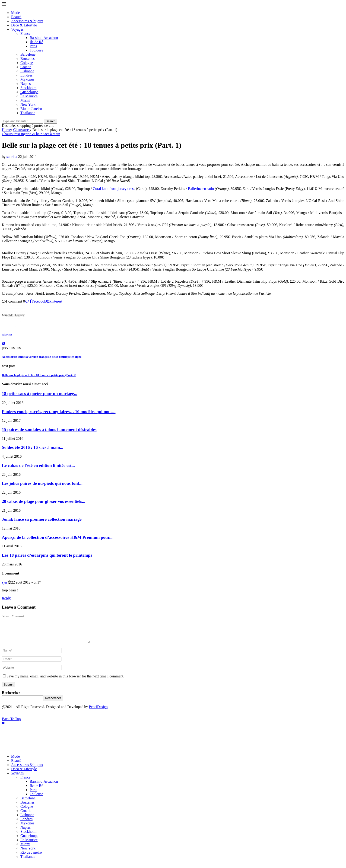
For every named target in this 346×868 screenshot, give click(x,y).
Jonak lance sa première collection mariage (42, 519)
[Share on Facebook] (38, 301)
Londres (26, 75)
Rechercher (11, 698)
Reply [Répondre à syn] (6, 598)
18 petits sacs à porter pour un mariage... (40, 394)
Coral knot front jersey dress (114, 189)
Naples (25, 84)
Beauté (16, 17)
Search (51, 121)
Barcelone (28, 54)
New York (28, 104)
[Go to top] (11, 724)
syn (4, 582)
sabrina (12, 157)
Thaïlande (28, 113)
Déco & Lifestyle (24, 25)
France (25, 34)
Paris (33, 46)
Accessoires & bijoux (27, 21)
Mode (15, 13)
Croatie (26, 67)
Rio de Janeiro (31, 109)
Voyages (17, 29)
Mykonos (27, 79)
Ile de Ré (36, 42)
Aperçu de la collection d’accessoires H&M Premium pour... (57, 537)
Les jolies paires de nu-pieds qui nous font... (42, 483)
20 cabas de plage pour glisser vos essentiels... (44, 501)
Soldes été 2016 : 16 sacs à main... (33, 447)
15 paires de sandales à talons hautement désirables (49, 429)
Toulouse (36, 50)
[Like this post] (27, 301)
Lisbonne (27, 71)
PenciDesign (98, 712)
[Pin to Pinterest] (54, 301)
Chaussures (22, 130)
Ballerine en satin (201, 189)
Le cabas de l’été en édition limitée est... (38, 465)
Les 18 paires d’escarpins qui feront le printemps (47, 555)
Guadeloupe (29, 92)
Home (6, 130)
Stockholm (28, 88)
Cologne (27, 63)
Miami (25, 100)
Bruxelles (27, 59)
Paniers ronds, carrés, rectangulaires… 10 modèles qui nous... (59, 412)
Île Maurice (29, 96)
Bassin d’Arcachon (44, 38)
